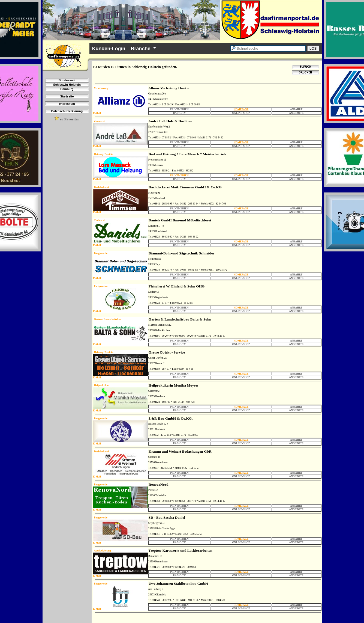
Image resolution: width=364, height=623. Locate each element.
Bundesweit (67, 80)
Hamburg (67, 89)
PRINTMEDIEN (179, 176)
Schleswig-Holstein (67, 85)
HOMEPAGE (241, 109)
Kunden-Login (109, 49)
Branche (140, 49)
